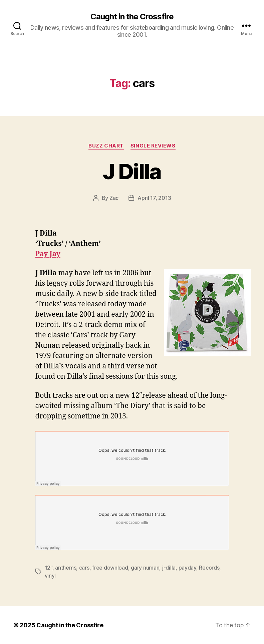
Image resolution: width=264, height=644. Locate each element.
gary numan (145, 568)
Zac (114, 198)
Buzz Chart (106, 146)
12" (49, 568)
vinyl (50, 576)
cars (84, 568)
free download (110, 568)
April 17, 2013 (154, 198)
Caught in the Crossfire (132, 17)
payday (187, 568)
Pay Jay (48, 254)
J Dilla (132, 171)
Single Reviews (153, 146)
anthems (66, 568)
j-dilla (169, 568)
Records (209, 568)
